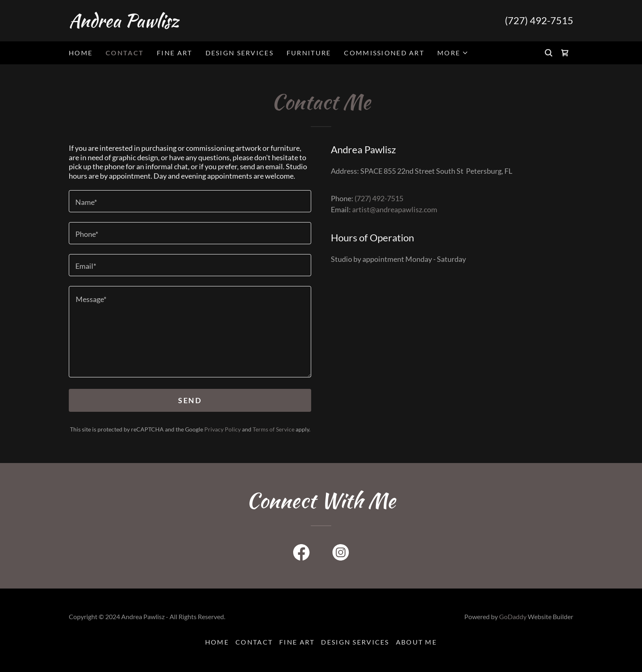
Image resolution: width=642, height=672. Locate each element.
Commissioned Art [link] (384, 53)
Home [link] (81, 53)
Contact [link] (125, 53)
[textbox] (190, 201)
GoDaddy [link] (513, 616)
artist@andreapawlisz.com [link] (395, 209)
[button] (453, 53)
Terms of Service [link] (274, 429)
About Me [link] (416, 642)
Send (190, 400)
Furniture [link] (309, 53)
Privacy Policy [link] (223, 429)
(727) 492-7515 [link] (539, 20)
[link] (195, 24)
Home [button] (217, 642)
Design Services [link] (240, 53)
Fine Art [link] (174, 53)
